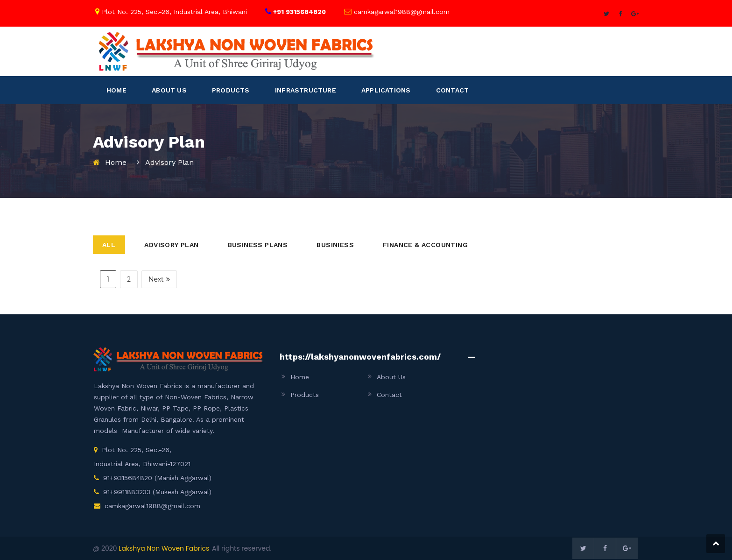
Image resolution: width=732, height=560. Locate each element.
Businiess (335, 245)
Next (159, 279)
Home (116, 162)
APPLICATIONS (386, 90)
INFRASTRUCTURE (306, 90)
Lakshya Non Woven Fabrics (164, 548)
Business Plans (258, 245)
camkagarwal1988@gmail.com (152, 506)
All (109, 245)
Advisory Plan (171, 245)
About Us (391, 377)
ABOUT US (169, 90)
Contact (389, 395)
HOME (116, 90)
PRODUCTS (231, 90)
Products (305, 395)
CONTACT (452, 90)
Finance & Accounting (425, 245)
